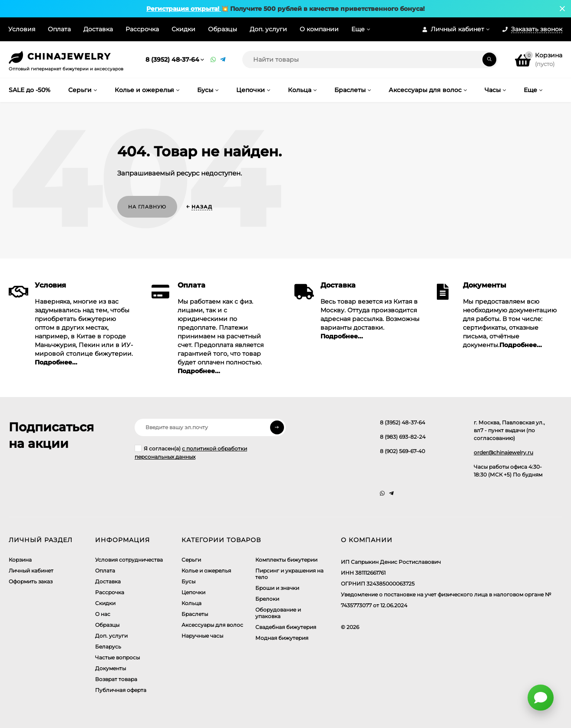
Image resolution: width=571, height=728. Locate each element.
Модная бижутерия (282, 638)
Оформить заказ (31, 581)
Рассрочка (142, 29)
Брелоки (267, 599)
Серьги (191, 560)
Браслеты (195, 614)
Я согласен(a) (191, 452)
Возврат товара (116, 679)
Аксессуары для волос (212, 625)
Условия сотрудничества (129, 560)
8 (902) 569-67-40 (403, 451)
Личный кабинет (31, 571)
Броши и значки (277, 588)
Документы (111, 668)
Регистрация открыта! (184, 9)
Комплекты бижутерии (286, 560)
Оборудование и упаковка (278, 613)
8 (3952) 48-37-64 (172, 60)
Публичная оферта (121, 690)
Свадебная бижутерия (286, 627)
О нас (103, 614)
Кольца (191, 603)
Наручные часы (202, 636)
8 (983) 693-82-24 (403, 437)
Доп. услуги (268, 29)
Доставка (98, 29)
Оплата (59, 29)
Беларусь (108, 647)
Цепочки (193, 592)
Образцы (223, 29)
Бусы (188, 581)
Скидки (183, 29)
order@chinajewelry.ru (503, 452)
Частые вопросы (117, 657)
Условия (22, 29)
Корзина (20, 560)
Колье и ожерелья (206, 571)
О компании (319, 29)
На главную (147, 207)
